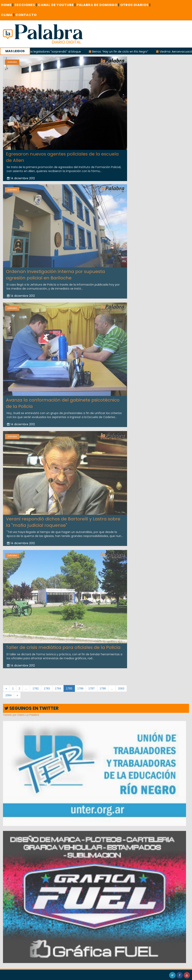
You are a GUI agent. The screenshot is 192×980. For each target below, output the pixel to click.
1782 (36, 688)
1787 (92, 688)
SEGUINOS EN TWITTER (31, 708)
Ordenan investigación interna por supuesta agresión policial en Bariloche (55, 272)
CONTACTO (26, 15)
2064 (8, 695)
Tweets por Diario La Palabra (21, 715)
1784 (58, 688)
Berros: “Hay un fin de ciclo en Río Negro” (125, 52)
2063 (121, 688)
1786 (80, 688)
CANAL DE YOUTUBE (57, 5)
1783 (47, 688)
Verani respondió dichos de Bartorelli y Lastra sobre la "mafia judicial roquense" (63, 519)
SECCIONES (26, 5)
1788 (103, 688)
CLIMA (8, 15)
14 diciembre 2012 (21, 178)
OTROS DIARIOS (135, 5)
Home (7, 5)
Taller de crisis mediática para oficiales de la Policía (63, 645)
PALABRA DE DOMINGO (98, 5)
